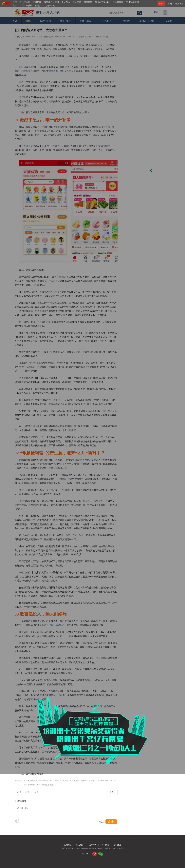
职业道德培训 (132, 2)
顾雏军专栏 (25, 2)
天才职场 (77, 2)
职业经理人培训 (103, 2)
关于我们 (105, 845)
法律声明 (93, 845)
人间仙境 (50, 6)
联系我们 (67, 845)
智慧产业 (39, 6)
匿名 (102, 823)
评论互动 (118, 845)
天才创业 (66, 2)
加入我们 (80, 845)
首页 (15, 2)
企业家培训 (118, 2)
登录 (161, 4)
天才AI (16, 6)
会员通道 (179, 4)
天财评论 (37, 2)
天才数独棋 (27, 6)
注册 (170, 4)
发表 (111, 822)
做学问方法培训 (51, 2)
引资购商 (88, 2)
